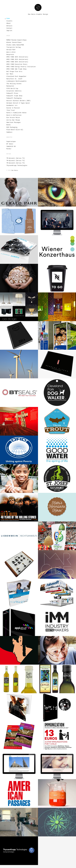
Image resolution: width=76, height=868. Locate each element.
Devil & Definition (14, 115)
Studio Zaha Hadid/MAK (15, 45)
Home (8, 18)
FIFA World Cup (12, 89)
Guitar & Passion (13, 108)
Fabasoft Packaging (14, 98)
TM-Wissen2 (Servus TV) (16, 161)
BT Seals (10, 144)
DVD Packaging (12, 127)
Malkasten (10, 86)
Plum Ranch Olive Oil (15, 130)
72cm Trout (11, 110)
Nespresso (10, 55)
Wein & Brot (11, 52)
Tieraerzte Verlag (14, 47)
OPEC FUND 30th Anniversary (17, 62)
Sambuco (9, 132)
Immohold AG (11, 146)
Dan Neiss (15, 170)
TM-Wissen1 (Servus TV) (16, 158)
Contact (9, 28)
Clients (9, 21)
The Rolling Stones (14, 84)
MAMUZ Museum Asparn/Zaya (16, 40)
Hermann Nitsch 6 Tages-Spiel (18, 103)
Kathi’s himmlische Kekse (16, 113)
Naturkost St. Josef (14, 79)
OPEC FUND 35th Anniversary (17, 59)
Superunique (11, 142)
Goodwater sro (12, 105)
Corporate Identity (14, 91)
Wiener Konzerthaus (14, 42)
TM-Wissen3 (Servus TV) (16, 163)
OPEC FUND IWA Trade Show (16, 69)
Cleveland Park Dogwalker (16, 76)
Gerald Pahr (11, 50)
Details (9, 26)
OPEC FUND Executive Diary (17, 64)
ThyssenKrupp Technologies (17, 166)
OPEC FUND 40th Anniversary (17, 57)
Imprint (9, 31)
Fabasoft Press (12, 93)
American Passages (14, 122)
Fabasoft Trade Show (14, 96)
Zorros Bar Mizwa (13, 120)
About (9, 23)
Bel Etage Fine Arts (14, 72)
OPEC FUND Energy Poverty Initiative (21, 67)
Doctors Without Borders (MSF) (19, 101)
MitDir (9, 149)
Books (9, 125)
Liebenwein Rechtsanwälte (16, 81)
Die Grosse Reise (13, 118)
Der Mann (10, 74)
